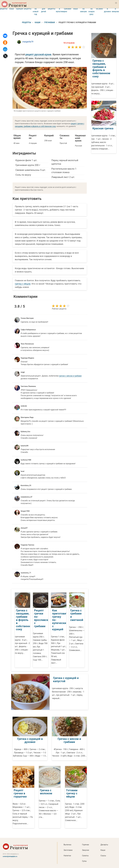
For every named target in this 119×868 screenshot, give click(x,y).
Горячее (86, 845)
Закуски (86, 850)
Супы (84, 861)
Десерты (104, 845)
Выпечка (67, 845)
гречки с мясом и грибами (70, 376)
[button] (116, 3)
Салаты (85, 856)
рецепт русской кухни (38, 54)
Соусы (103, 856)
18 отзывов (69, 43)
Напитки (67, 856)
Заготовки (68, 850)
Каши (103, 850)
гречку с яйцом (23, 284)
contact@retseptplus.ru (10, 856)
